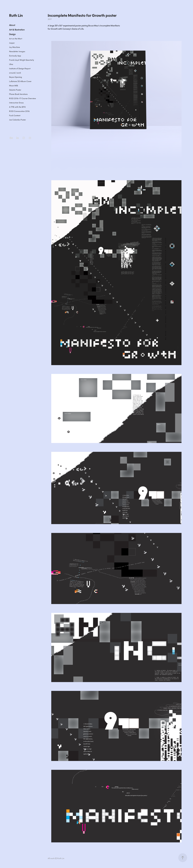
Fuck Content (15, 115)
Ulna (11, 64)
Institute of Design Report (20, 69)
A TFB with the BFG (17, 107)
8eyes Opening (16, 77)
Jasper (12, 43)
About (12, 25)
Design (12, 34)
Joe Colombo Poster (18, 120)
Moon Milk (14, 86)
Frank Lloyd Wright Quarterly (22, 60)
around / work (15, 73)
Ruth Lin (16, 16)
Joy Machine (15, 47)
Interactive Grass (16, 103)
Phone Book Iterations (18, 94)
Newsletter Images (17, 51)
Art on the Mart (16, 39)
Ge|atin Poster (15, 90)
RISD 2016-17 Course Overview (23, 98)
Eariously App (15, 56)
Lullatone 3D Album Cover (20, 81)
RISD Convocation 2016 (19, 111)
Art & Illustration (17, 30)
